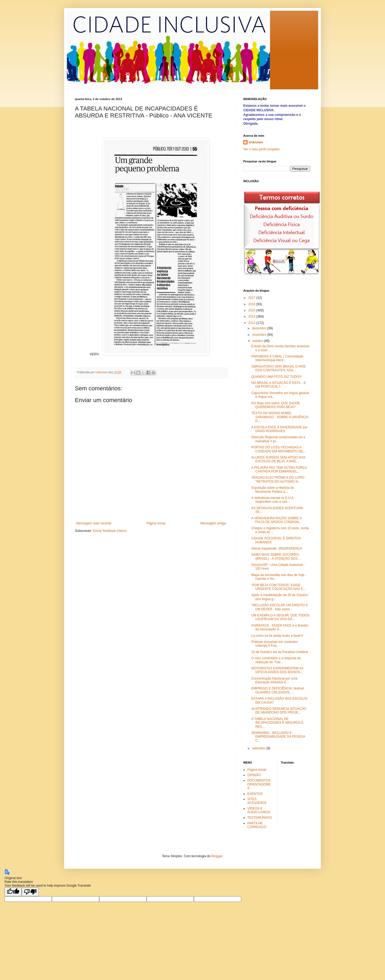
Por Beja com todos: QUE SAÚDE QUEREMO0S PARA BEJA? (276, 405)
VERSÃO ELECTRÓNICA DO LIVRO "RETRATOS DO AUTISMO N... (278, 479)
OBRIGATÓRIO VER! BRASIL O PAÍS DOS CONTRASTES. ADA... (278, 368)
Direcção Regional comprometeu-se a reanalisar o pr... (278, 439)
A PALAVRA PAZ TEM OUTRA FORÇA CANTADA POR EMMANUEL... (279, 470)
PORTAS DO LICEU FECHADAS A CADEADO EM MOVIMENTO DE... (278, 449)
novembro (260, 335)
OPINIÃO (254, 775)
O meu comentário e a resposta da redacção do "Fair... (276, 660)
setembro (259, 748)
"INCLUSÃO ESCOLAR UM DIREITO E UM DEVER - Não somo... (280, 607)
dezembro (260, 328)
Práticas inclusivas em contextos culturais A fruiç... (274, 644)
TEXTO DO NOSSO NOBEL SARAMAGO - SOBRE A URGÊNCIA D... (280, 417)
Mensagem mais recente (94, 523)
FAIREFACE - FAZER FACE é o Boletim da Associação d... (280, 627)
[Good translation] (13, 892)
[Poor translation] (30, 892)
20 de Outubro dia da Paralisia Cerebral (280, 652)
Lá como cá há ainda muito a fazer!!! (277, 636)
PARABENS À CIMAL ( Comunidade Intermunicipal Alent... (277, 358)
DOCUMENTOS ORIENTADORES (259, 784)
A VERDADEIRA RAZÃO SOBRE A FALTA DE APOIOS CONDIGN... (276, 520)
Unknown (256, 142)
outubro (258, 341)
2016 (252, 304)
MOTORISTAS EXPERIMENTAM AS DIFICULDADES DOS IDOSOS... (277, 670)
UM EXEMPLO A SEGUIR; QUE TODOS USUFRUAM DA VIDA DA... (280, 617)
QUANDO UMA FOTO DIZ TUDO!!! (276, 377)
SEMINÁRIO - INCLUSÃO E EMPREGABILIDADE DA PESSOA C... (278, 737)
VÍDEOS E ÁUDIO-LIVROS (259, 810)
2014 (252, 317)
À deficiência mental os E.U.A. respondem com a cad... (273, 500)
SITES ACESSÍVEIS (257, 801)
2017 (252, 298)
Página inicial (156, 523)
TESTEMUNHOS (260, 818)
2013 (252, 323)
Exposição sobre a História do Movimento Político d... (273, 490)
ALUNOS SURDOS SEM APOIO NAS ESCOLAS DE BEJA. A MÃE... (278, 459)
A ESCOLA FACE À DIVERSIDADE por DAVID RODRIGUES (279, 429)
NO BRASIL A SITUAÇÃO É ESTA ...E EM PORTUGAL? (279, 385)
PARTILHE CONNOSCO (257, 825)
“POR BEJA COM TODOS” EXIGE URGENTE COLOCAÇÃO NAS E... (278, 587)
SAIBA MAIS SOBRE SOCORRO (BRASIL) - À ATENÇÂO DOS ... (276, 556)
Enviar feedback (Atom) (109, 531)
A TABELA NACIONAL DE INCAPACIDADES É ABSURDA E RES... (277, 723)
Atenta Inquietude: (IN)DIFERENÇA (277, 548)
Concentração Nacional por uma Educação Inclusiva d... (274, 680)
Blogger (217, 856)
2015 (252, 310)
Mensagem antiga (213, 523)
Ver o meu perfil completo (261, 149)
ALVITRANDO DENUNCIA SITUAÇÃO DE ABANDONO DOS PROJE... (279, 711)
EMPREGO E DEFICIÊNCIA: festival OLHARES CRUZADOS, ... (278, 690)
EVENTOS (255, 794)
